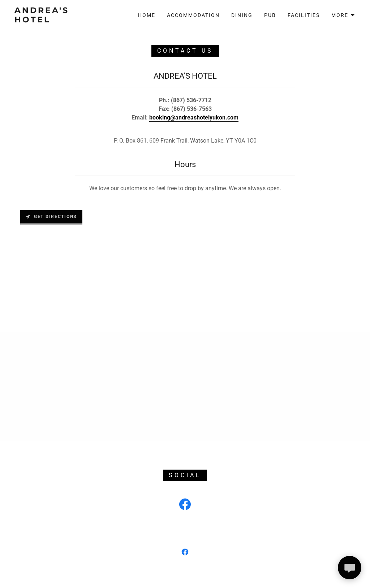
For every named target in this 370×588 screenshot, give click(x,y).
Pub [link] (270, 15)
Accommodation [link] (193, 15)
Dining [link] (242, 15)
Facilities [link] (304, 15)
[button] (343, 15)
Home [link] (147, 15)
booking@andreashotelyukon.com (194, 117)
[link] (60, 20)
